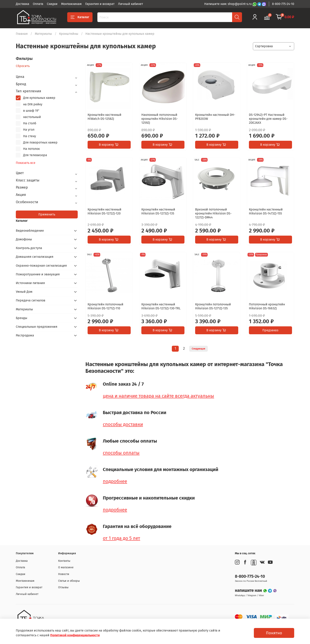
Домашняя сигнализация (35, 257)
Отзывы (63, 587)
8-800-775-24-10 (283, 4)
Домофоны (24, 239)
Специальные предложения (37, 327)
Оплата (38, 4)
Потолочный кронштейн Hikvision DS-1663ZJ (267, 306)
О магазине (66, 567)
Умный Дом (24, 292)
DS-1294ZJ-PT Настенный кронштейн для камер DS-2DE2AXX (268, 119)
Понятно (274, 633)
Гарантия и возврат (100, 4)
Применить (47, 214)
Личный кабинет (130, 4)
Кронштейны (69, 34)
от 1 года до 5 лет (121, 538)
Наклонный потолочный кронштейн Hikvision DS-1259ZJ (160, 119)
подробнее (115, 481)
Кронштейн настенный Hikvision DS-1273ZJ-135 (158, 211)
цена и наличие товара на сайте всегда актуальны (158, 396)
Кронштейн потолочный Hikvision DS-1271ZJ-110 (105, 306)
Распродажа (25, 335)
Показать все (26, 163)
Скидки (52, 4)
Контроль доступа (29, 248)
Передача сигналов (31, 300)
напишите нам (249, 591)
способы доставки (123, 424)
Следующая (198, 349)
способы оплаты (121, 453)
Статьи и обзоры (69, 581)
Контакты (64, 561)
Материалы (43, 34)
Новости (64, 574)
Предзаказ (270, 330)
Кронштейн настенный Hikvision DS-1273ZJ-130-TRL (161, 306)
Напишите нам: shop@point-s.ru (228, 4)
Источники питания (30, 283)
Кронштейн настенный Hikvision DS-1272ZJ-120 (104, 211)
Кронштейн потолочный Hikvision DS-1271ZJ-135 (213, 306)
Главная (22, 34)
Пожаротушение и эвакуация (38, 274)
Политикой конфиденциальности (75, 635)
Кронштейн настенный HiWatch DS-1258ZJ (104, 117)
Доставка (23, 4)
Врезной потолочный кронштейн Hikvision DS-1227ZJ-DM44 (213, 213)
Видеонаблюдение (30, 231)
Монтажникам (71, 4)
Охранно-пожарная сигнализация (41, 266)
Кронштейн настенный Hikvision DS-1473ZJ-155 (266, 211)
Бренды (22, 318)
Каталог (80, 17)
